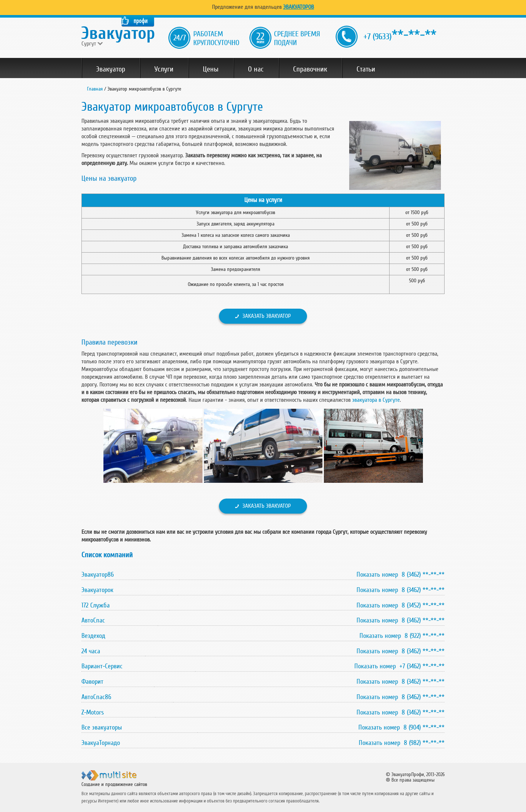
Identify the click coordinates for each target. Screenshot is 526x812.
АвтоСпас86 (96, 697)
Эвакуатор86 (98, 574)
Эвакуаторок (97, 590)
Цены (211, 69)
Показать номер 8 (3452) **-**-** (401, 605)
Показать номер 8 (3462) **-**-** (401, 574)
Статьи (366, 69)
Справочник (310, 69)
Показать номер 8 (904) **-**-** (401, 727)
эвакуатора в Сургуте (376, 400)
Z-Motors (93, 712)
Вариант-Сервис (102, 666)
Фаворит (92, 681)
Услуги (164, 69)
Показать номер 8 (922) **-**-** (402, 636)
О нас (256, 69)
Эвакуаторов (299, 7)
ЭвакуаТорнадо (101, 743)
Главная (95, 89)
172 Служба (96, 605)
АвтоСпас (93, 620)
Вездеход (93, 636)
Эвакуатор (111, 69)
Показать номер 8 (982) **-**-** (402, 743)
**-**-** (400, 35)
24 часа (91, 651)
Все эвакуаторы (102, 727)
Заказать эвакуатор (267, 316)
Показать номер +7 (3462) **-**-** (399, 666)
